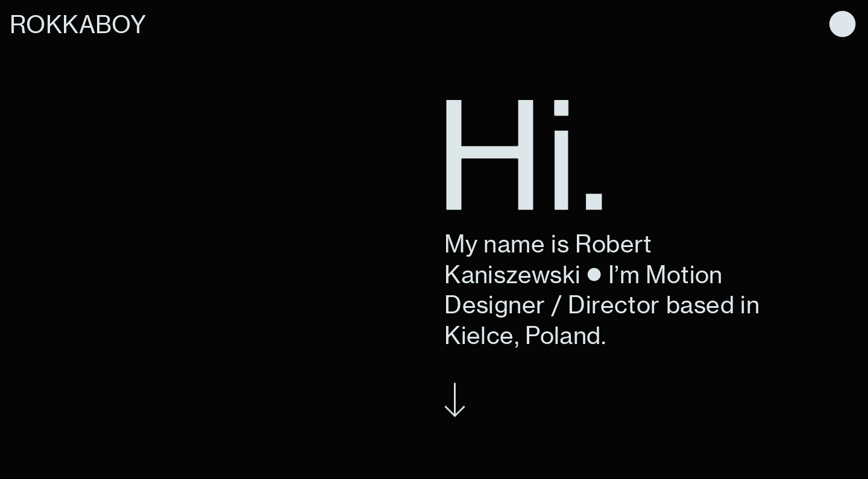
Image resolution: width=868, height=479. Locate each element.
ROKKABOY (78, 25)
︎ (842, 25)
